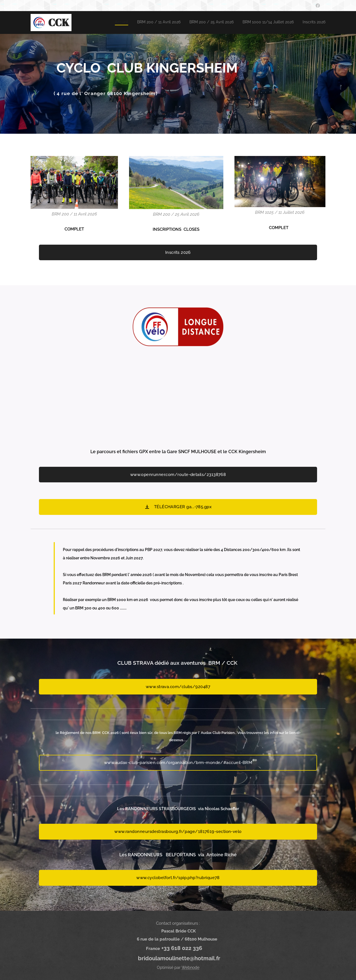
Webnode (191, 967)
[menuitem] (291, 23)
